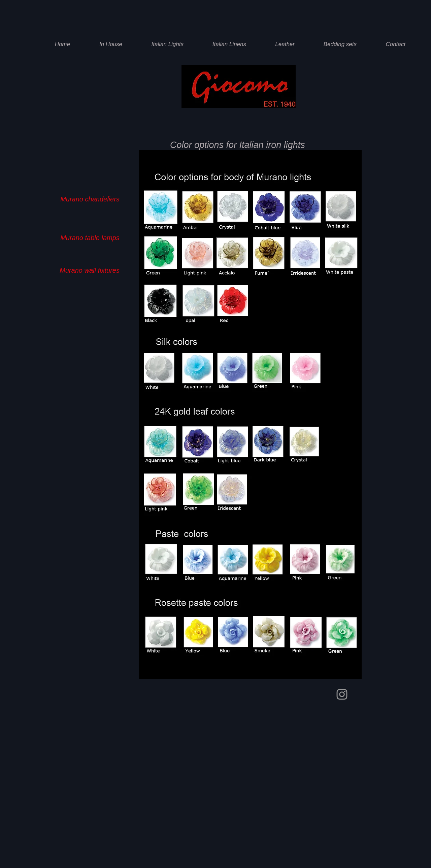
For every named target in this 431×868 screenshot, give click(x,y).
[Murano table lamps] (90, 238)
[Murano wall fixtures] (90, 270)
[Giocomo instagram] (342, 694)
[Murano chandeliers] (90, 199)
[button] (161, 44)
